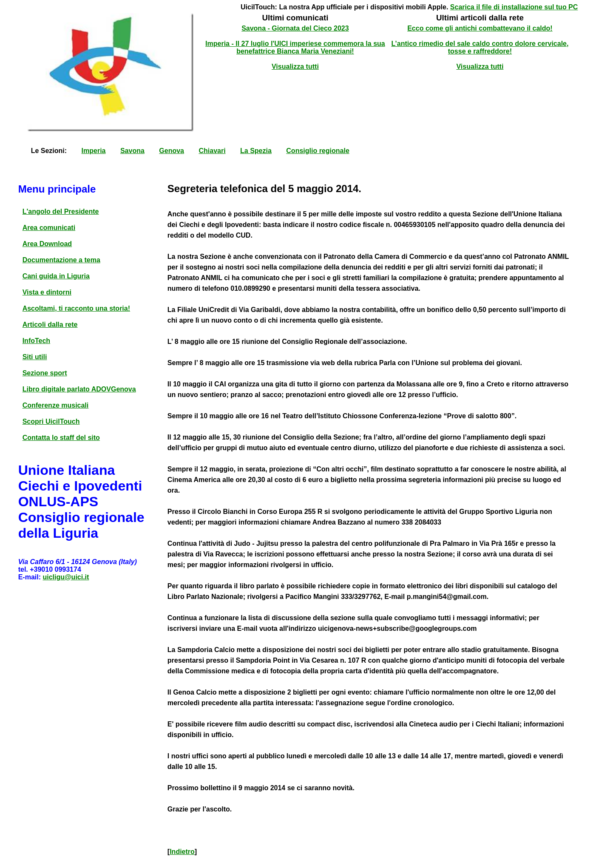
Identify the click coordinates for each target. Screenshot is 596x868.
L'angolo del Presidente (61, 211)
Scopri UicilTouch (51, 421)
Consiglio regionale (318, 151)
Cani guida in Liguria (56, 276)
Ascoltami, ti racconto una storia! (76, 308)
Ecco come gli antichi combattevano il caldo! (480, 28)
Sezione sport (45, 373)
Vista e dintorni (47, 292)
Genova (172, 151)
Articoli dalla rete (50, 325)
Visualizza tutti (295, 67)
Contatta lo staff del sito (61, 438)
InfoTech (36, 341)
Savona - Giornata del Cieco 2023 (295, 28)
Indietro (182, 852)
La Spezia (256, 151)
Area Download (47, 244)
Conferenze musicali (56, 405)
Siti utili (35, 357)
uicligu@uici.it (66, 577)
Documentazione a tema (61, 260)
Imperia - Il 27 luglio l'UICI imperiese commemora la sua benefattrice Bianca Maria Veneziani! (295, 47)
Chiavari (212, 151)
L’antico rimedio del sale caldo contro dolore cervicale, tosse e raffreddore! (480, 47)
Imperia (94, 151)
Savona (132, 151)
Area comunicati (49, 228)
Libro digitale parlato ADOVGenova (79, 389)
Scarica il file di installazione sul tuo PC (514, 7)
